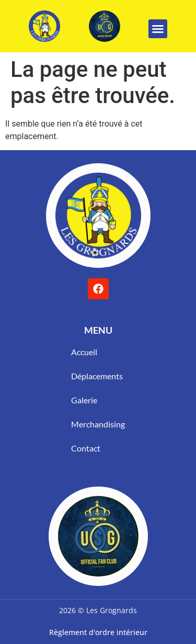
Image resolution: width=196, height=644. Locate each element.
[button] (158, 29)
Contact (86, 448)
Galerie (84, 400)
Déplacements (97, 376)
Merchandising (98, 424)
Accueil (84, 352)
